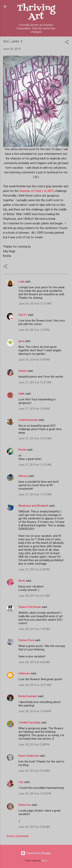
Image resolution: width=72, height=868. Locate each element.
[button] (67, 43)
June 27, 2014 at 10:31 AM (35, 438)
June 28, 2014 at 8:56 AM (34, 662)
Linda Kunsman (28, 420)
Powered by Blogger (36, 853)
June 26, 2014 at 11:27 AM (35, 304)
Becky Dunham (28, 696)
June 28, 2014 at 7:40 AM (34, 629)
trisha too (25, 805)
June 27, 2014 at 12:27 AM (35, 382)
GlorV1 (23, 315)
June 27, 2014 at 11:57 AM (35, 494)
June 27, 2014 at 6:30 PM (34, 569)
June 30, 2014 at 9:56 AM (34, 827)
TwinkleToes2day (29, 722)
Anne (22, 581)
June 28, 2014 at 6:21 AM (34, 596)
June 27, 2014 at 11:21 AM (35, 465)
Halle (22, 394)
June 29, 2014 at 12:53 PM (35, 794)
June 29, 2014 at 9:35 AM (34, 771)
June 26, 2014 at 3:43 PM (34, 360)
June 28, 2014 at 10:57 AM (35, 685)
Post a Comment (18, 836)
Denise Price (26, 640)
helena (23, 371)
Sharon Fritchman (30, 607)
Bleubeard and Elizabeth (33, 506)
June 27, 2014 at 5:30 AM (34, 409)
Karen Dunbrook (29, 756)
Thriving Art (36, 12)
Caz (21, 782)
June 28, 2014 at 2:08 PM (34, 745)
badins (44, 861)
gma (21, 341)
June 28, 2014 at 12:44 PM (35, 711)
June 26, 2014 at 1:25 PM (34, 330)
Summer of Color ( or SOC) (37, 191)
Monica (23, 476)
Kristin (22, 450)
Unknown (24, 673)
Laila (21, 282)
